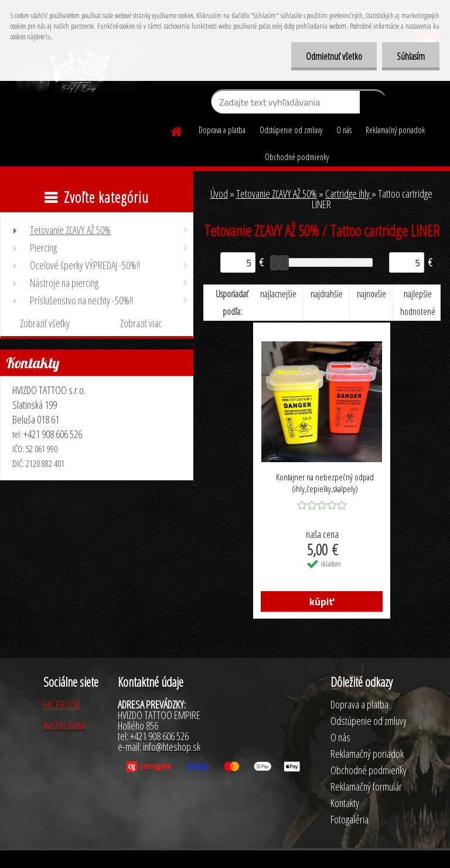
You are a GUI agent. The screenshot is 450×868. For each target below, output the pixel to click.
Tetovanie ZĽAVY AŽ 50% (277, 194)
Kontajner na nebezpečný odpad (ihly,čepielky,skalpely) (325, 483)
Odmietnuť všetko (334, 56)
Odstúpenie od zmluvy (291, 130)
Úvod (219, 194)
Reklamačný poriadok (395, 130)
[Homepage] (177, 130)
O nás (344, 130)
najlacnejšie (278, 294)
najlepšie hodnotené (418, 303)
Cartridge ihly (348, 194)
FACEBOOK (62, 704)
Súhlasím (411, 56)
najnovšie (371, 294)
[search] (373, 104)
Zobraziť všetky (45, 323)
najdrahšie (327, 294)
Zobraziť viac (141, 323)
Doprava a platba (222, 130)
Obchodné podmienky (297, 157)
